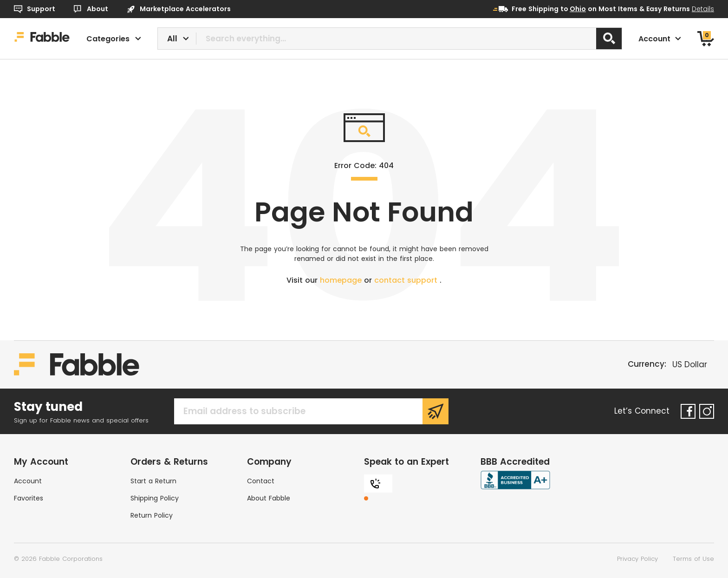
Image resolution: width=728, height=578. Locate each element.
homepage (342, 280)
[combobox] (390, 39)
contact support (407, 280)
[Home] (42, 39)
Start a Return (153, 481)
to (573, 9)
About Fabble (269, 498)
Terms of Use (693, 559)
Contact (261, 481)
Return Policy (152, 515)
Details (703, 9)
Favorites (29, 498)
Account (28, 481)
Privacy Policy (637, 559)
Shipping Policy (155, 498)
